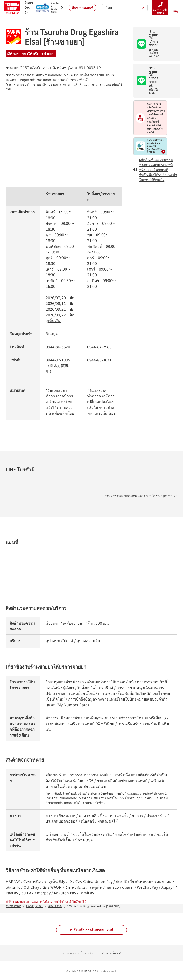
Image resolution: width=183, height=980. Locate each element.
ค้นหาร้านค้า (17, 8)
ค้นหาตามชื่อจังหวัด (160, 8)
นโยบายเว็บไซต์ (111, 953)
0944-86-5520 (58, 347)
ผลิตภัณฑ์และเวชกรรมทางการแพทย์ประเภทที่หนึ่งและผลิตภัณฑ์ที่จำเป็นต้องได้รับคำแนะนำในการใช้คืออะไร (155, 170)
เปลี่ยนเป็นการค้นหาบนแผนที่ (91, 930)
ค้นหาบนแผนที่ (83, 8)
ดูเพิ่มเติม (53, 320)
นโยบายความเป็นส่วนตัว (78, 953)
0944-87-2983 (99, 347)
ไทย (125, 8)
